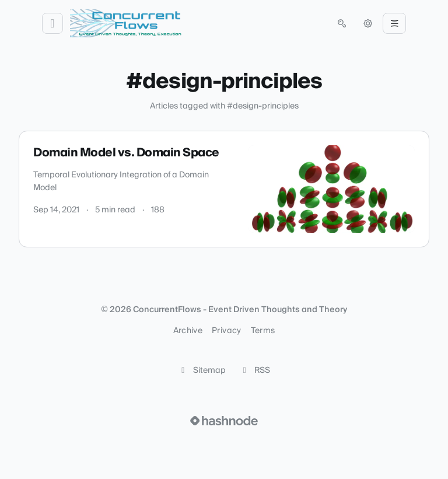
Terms (263, 331)
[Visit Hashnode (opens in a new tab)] (224, 421)
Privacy (226, 331)
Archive (188, 331)
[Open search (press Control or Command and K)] (342, 23)
